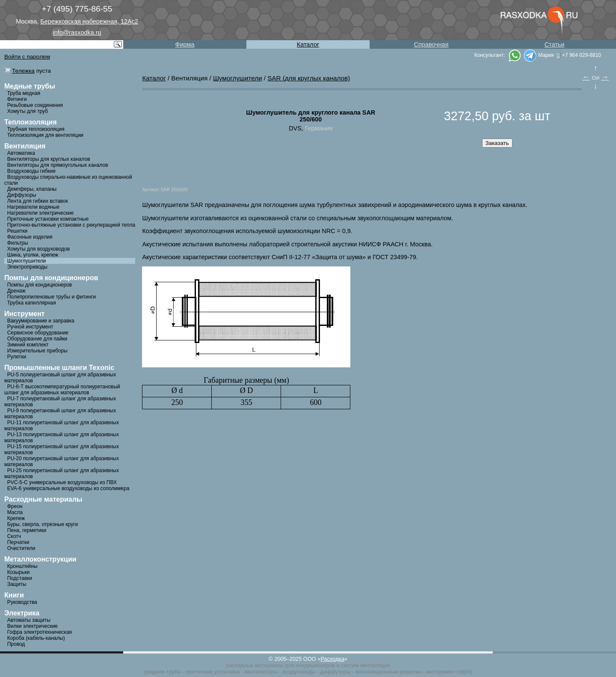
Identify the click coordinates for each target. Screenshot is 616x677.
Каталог (308, 44)
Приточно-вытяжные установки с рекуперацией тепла (71, 225)
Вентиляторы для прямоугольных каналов (58, 165)
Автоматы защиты (29, 620)
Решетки (18, 231)
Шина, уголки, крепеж (33, 255)
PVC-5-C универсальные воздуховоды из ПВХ (62, 482)
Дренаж (16, 291)
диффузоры (335, 672)
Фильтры (18, 243)
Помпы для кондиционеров (40, 285)
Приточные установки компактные (48, 219)
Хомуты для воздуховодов (38, 249)
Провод (16, 644)
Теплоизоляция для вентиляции (45, 135)
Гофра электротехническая (40, 632)
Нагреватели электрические (41, 213)
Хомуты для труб (28, 111)
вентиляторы (261, 672)
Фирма (185, 44)
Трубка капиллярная (32, 303)
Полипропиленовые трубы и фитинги (52, 297)
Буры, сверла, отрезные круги (43, 524)
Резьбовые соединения (35, 105)
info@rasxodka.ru (77, 33)
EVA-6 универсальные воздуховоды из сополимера (68, 488)
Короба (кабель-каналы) (36, 638)
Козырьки (19, 572)
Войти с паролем (27, 57)
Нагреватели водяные (33, 207)
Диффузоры (22, 195)
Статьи (555, 44)
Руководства (22, 602)
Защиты (17, 584)
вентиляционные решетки (388, 672)
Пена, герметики (27, 530)
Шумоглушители (27, 261)
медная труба (163, 672)
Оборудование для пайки (37, 339)
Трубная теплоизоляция (36, 129)
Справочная (431, 44)
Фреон (15, 506)
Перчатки (18, 542)
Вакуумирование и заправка (41, 321)
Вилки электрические (33, 626)
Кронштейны (22, 566)
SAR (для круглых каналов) (309, 78)
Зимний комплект (28, 345)
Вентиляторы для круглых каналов (49, 159)
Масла (15, 512)
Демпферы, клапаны (32, 189)
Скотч (14, 536)
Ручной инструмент (30, 327)
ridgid (463, 672)
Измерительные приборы (37, 351)
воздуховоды (299, 672)
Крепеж (16, 518)
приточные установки (213, 672)
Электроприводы (27, 267)
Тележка (23, 71)
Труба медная (24, 93)
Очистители (21, 548)
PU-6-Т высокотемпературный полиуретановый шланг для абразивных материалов (62, 390)
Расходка (332, 659)
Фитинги (17, 99)
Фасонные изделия (30, 237)
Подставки (20, 578)
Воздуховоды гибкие (32, 171)
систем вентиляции (366, 665)
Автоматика (21, 153)
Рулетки (17, 357)
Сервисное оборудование (38, 333)
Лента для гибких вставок (38, 201)
